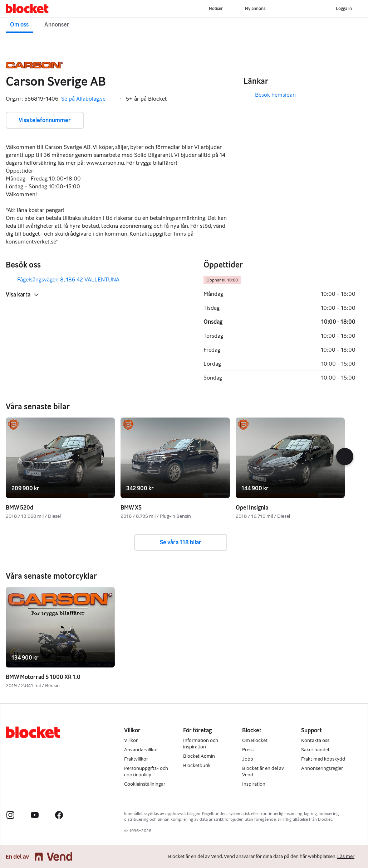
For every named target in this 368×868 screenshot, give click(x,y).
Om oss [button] (19, 25)
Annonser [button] (57, 25)
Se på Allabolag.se (88, 99)
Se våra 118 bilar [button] (181, 542)
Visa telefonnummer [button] (45, 120)
